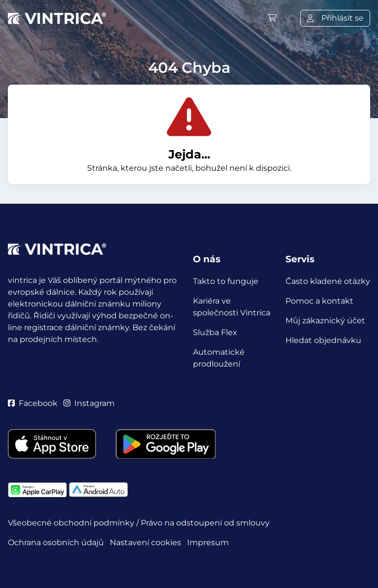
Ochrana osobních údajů (56, 542)
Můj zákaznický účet (325, 321)
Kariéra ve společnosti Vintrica (232, 307)
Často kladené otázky (328, 281)
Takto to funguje (226, 281)
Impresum (208, 542)
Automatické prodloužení (219, 358)
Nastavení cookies (145, 542)
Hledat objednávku (323, 340)
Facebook (33, 403)
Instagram (89, 403)
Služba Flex (215, 332)
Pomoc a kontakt (319, 301)
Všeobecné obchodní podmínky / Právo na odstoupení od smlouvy (139, 523)
